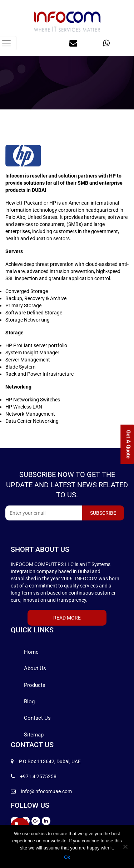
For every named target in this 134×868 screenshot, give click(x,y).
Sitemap (34, 735)
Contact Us (37, 718)
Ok (67, 857)
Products (35, 685)
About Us (35, 668)
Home (31, 652)
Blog (29, 702)
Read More (67, 618)
